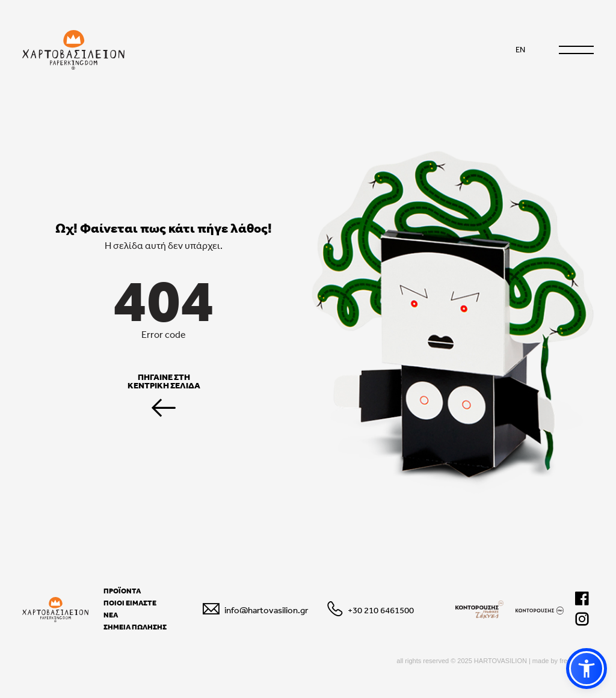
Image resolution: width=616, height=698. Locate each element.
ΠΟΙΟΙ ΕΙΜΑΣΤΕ (130, 603)
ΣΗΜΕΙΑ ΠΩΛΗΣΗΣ (135, 627)
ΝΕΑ (111, 615)
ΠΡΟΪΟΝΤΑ (122, 591)
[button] (587, 669)
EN (520, 50)
